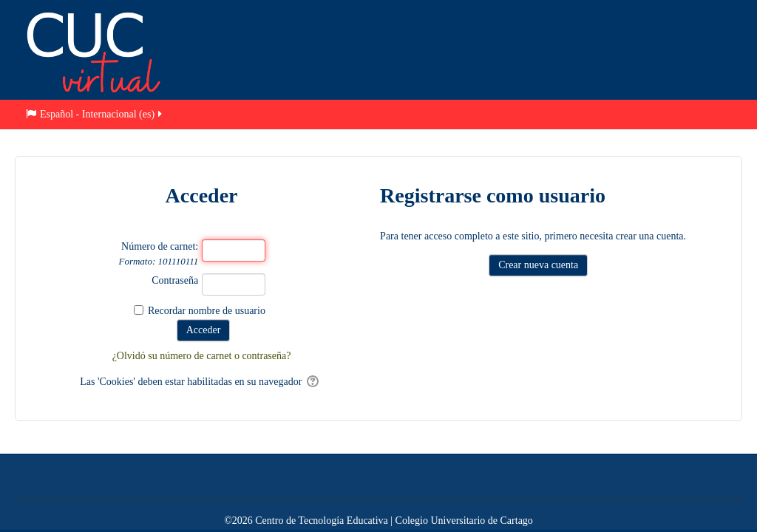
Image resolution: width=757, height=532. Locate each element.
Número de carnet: (158, 254)
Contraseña (175, 280)
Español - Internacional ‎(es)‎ (95, 114)
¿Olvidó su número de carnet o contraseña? (202, 356)
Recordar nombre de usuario (207, 311)
